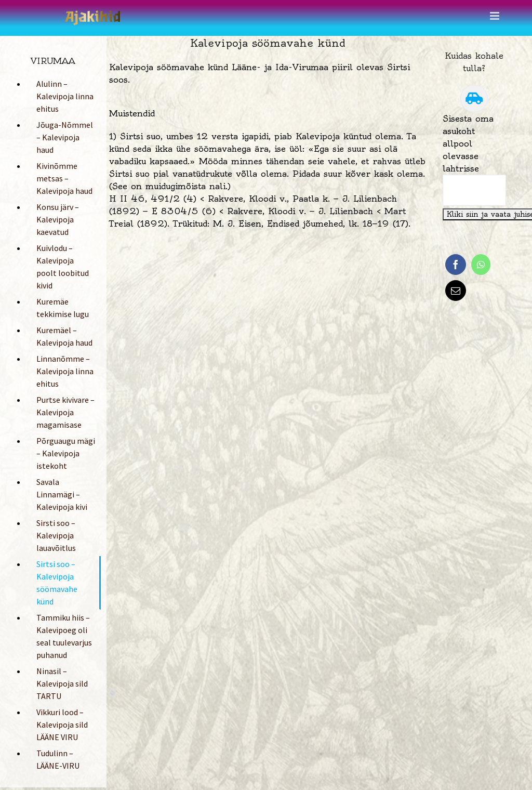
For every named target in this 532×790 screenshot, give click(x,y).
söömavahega (223, 149)
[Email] (456, 291)
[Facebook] (456, 265)
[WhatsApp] (481, 265)
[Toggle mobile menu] (495, 16)
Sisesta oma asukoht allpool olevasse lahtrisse (468, 143)
